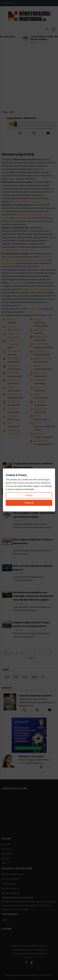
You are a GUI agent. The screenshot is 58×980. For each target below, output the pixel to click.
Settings (29, 495)
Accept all (29, 503)
